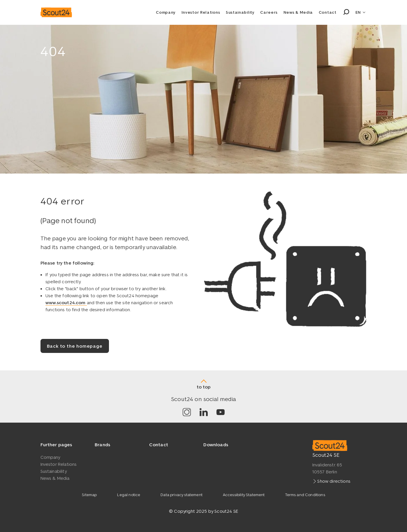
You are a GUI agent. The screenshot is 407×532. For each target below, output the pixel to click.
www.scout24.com (66, 302)
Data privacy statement (182, 495)
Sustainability (240, 12)
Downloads (216, 444)
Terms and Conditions (305, 495)
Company (166, 12)
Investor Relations (201, 12)
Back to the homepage (75, 346)
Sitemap (89, 495)
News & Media (298, 12)
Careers (269, 12)
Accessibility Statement (244, 495)
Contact (328, 12)
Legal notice (129, 495)
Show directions (334, 481)
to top (204, 387)
